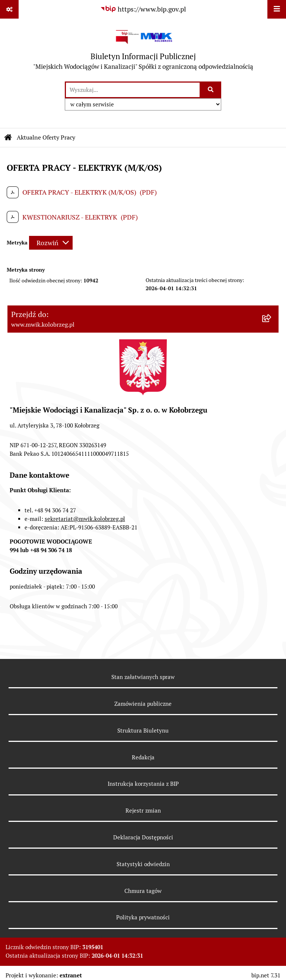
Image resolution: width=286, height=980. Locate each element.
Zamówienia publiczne (143, 704)
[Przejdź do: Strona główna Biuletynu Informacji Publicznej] (8, 138)
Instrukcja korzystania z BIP (143, 784)
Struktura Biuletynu (143, 731)
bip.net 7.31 (266, 975)
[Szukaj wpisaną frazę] (211, 90)
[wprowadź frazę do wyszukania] (133, 90)
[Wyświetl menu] (277, 9)
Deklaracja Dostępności (143, 837)
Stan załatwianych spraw (143, 677)
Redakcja (143, 757)
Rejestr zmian (143, 811)
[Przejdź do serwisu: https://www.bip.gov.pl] (143, 9)
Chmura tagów (143, 891)
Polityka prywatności (143, 917)
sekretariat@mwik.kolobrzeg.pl (85, 519)
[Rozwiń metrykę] (51, 243)
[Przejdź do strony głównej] (143, 50)
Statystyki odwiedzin (143, 864)
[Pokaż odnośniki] (9, 9)
